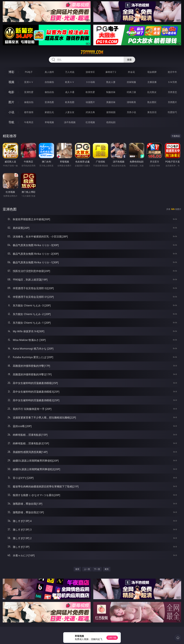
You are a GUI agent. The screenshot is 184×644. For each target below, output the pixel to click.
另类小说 (131, 112)
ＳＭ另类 (172, 82)
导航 (11, 122)
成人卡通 (70, 92)
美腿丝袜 (111, 102)
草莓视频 (49, 122)
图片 (11, 102)
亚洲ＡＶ (29, 82)
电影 (11, 92)
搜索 (129, 60)
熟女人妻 (111, 82)
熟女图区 (152, 102)
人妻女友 (70, 112)
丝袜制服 (131, 82)
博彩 (11, 72)
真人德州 (49, 72)
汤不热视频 (70, 122)
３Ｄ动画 (90, 82)
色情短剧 (111, 122)
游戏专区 (90, 72)
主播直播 (152, 82)
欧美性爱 (90, 92)
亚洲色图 (49, 102)
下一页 (97, 569)
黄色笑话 (152, 112)
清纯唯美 (131, 102)
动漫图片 (90, 102)
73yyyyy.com (92, 52)
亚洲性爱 (29, 92)
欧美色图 (70, 102)
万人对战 (70, 72)
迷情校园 (111, 112)
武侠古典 (90, 112)
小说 (11, 112)
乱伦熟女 (152, 92)
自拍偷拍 (49, 82)
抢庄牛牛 (172, 72)
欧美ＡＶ (70, 82)
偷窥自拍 (29, 102)
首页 (77, 569)
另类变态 (172, 92)
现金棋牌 (152, 72)
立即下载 (112, 638)
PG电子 (29, 72)
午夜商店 (29, 122)
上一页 (87, 569)
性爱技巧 (172, 112)
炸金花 (131, 72)
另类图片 (172, 102)
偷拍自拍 (49, 92)
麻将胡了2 (111, 72)
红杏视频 (90, 122)
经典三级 (131, 92)
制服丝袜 (111, 92)
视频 (11, 82)
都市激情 (29, 112)
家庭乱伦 (49, 112)
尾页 (107, 569)
